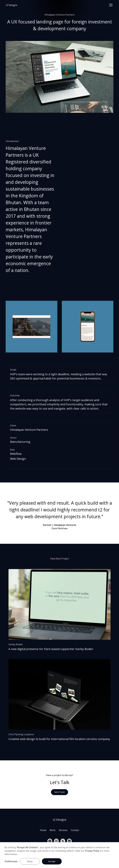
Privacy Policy (92, 851)
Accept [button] (52, 861)
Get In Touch (59, 792)
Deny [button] (30, 861)
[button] (110, 5)
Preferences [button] (11, 861)
